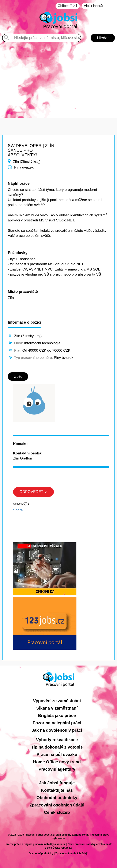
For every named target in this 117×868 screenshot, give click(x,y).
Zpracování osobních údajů (57, 805)
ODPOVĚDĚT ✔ (33, 492)
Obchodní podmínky (57, 798)
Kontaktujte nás (57, 790)
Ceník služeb (57, 812)
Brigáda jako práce (57, 715)
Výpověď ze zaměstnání (57, 701)
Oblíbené (68, 6)
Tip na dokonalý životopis (57, 747)
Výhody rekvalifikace (57, 740)
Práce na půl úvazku (57, 754)
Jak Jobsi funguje (57, 783)
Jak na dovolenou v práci (57, 730)
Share (18, 510)
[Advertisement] (58, 78)
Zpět (18, 376)
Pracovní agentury (57, 769)
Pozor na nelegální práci (57, 723)
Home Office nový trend (57, 762)
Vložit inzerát (94, 6)
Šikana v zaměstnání (57, 708)
